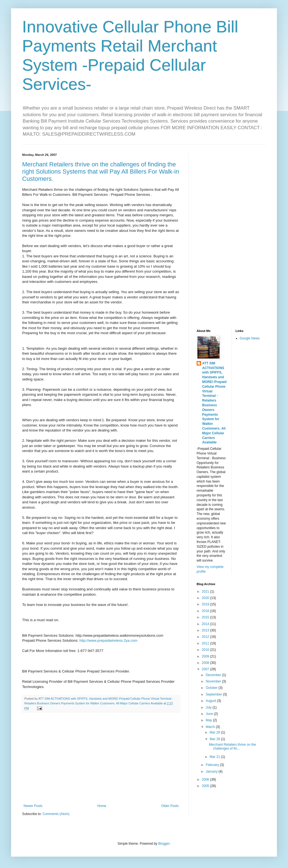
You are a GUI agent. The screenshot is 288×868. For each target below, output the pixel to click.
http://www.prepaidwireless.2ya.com (109, 640)
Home (102, 806)
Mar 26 (215, 739)
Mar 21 (215, 757)
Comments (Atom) (56, 814)
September (214, 694)
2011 (206, 643)
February (213, 765)
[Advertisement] (101, 758)
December (214, 675)
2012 (206, 637)
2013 (206, 630)
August (211, 701)
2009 (206, 656)
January (212, 771)
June (210, 714)
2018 (206, 611)
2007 (206, 669)
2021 (206, 592)
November (214, 681)
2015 (206, 617)
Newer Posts (33, 806)
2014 (206, 624)
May (209, 720)
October (212, 688)
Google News (250, 338)
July (209, 707)
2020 (206, 598)
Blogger (164, 844)
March (211, 727)
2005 (206, 786)
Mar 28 (215, 732)
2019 (206, 604)
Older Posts (170, 806)
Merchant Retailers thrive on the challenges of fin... (232, 747)
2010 (206, 650)
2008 (206, 663)
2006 (206, 780)
